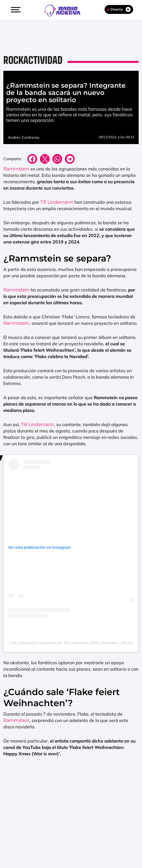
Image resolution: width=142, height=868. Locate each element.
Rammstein (16, 169)
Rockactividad (33, 60)
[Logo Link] (65, 10)
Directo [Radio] (119, 9)
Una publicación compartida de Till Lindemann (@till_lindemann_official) (71, 643)
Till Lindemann (57, 202)
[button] (15, 10)
